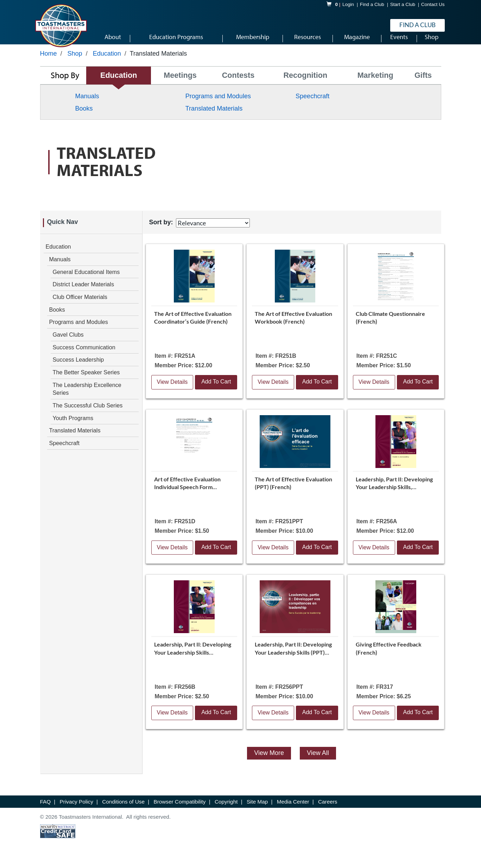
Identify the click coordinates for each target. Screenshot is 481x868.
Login (348, 5)
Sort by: (161, 231)
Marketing (375, 84)
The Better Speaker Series (86, 381)
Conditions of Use (124, 810)
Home (49, 62)
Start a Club (403, 5)
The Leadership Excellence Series (87, 398)
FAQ (46, 810)
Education (107, 62)
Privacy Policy (77, 810)
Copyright (227, 810)
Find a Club (372, 5)
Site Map (258, 810)
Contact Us (433, 5)
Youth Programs (73, 427)
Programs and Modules (218, 105)
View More (269, 762)
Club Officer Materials (80, 306)
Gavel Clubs (68, 343)
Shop (75, 62)
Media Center (294, 810)
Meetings (180, 84)
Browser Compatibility (181, 810)
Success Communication (84, 356)
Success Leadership (78, 368)
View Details (172, 391)
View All (318, 762)
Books (84, 118)
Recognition (305, 84)
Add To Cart (216, 390)
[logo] (61, 26)
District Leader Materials (84, 293)
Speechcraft (312, 105)
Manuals (87, 105)
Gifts (423, 84)
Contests (238, 84)
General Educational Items (86, 281)
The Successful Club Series (88, 414)
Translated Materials (214, 118)
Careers (328, 810)
